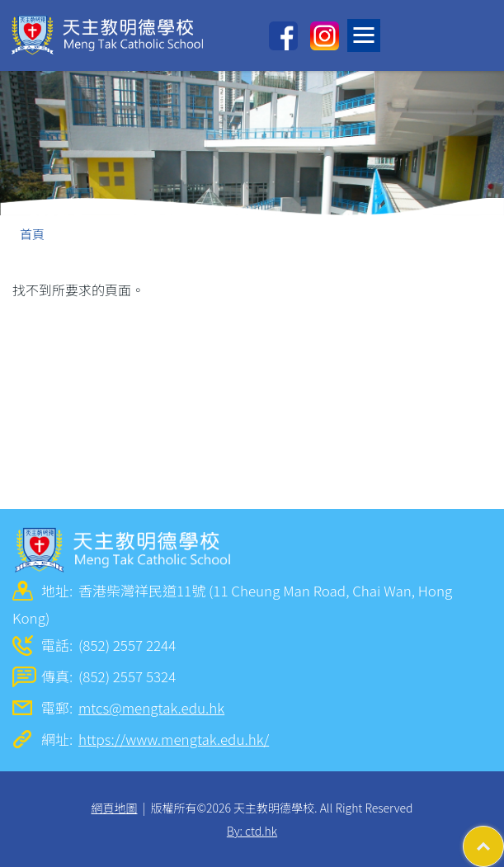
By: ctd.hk (252, 831)
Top (504, 838)
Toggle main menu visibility (367, 31)
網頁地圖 (115, 808)
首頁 (32, 234)
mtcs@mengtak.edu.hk (151, 707)
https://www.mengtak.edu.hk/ (174, 739)
